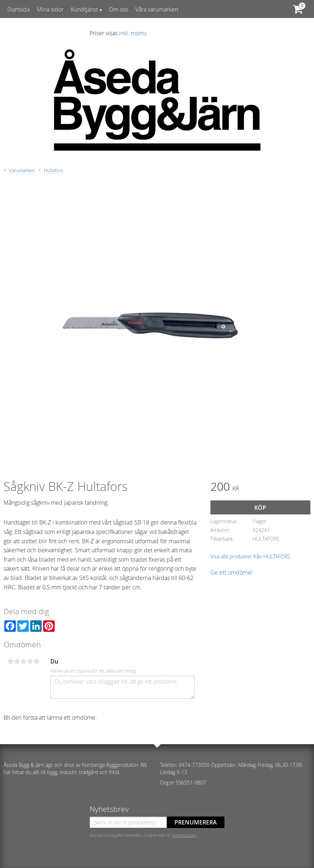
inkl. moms (133, 33)
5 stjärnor (36, 661)
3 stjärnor (23, 661)
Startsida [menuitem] (18, 9)
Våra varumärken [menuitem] (157, 9)
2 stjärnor (17, 661)
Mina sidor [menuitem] (50, 9)
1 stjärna (10, 661)
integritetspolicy (184, 835)
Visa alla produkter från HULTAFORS (250, 556)
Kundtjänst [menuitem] (84, 9)
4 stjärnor (30, 661)
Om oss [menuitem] (119, 9)
